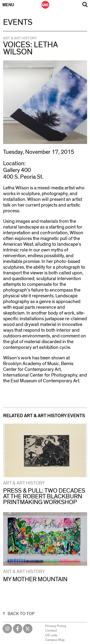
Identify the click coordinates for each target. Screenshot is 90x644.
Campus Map (55, 640)
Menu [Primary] (8, 5)
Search (85, 5)
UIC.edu (51, 635)
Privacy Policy (56, 626)
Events (18, 22)
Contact (51, 631)
